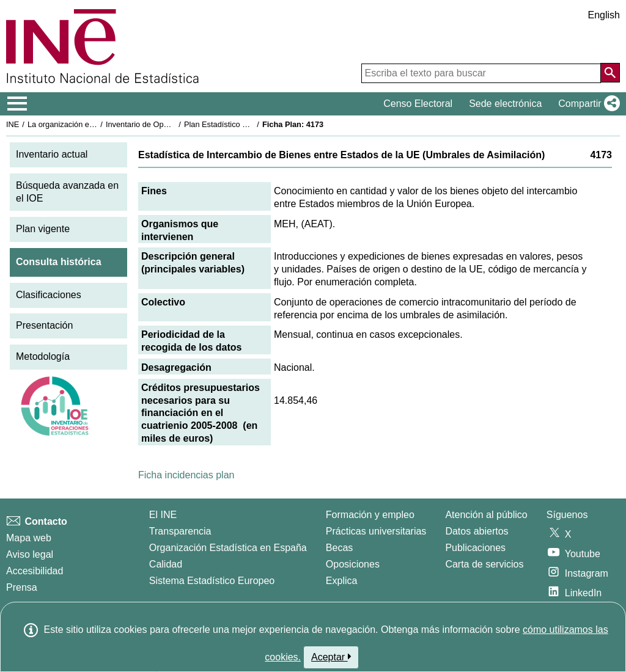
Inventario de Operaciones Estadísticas (174, 124)
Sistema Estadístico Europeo (212, 581)
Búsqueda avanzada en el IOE (67, 192)
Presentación (44, 325)
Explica (342, 581)
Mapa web (29, 538)
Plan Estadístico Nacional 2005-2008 (248, 124)
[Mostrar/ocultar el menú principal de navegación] (17, 104)
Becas (339, 548)
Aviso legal (30, 554)
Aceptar (331, 657)
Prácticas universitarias (376, 531)
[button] (587, 104)
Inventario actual (52, 154)
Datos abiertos (477, 531)
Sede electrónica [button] (505, 104)
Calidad (166, 564)
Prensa (22, 587)
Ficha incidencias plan (186, 475)
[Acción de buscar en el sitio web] (610, 73)
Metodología (43, 356)
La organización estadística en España (95, 124)
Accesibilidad (35, 571)
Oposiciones (353, 564)
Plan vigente (43, 229)
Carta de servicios (484, 564)
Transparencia (180, 531)
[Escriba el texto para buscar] (481, 73)
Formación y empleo (370, 515)
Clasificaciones (49, 295)
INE (13, 124)
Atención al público (486, 515)
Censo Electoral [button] (418, 104)
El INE (163, 515)
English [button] (604, 15)
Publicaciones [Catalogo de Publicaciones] (475, 548)
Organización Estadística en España (228, 548)
